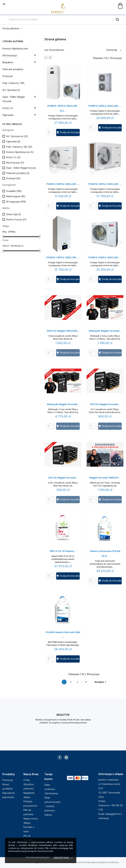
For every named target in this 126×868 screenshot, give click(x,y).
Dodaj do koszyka (68, 133)
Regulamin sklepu (29, 795)
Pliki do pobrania (28, 812)
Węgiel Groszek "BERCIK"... (105, 478)
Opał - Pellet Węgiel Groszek (14, 99)
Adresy (48, 815)
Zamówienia (51, 794)
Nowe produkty (8, 787)
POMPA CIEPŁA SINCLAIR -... (105, 106)
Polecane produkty (13, 69)
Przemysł (8, 76)
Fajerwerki (8, 115)
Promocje (8, 780)
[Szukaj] (63, 20)
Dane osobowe (50, 787)
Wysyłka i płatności (29, 787)
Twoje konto (48, 777)
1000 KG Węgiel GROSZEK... (63, 331)
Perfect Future (16, 220)
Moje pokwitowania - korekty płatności (52, 804)
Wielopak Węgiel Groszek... (105, 331)
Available (14, 191)
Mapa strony (31, 819)
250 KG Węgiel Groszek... (63, 478)
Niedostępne (16, 197)
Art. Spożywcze (11, 90)
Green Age (14, 214)
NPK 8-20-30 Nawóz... (63, 551)
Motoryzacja (10, 56)
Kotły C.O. (8, 108)
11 (86, 682)
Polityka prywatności (30, 804)
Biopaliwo (8, 63)
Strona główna (13, 41)
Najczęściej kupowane (9, 795)
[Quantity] (51, 133)
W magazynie (16, 202)
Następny (101, 682)
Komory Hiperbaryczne (15, 49)
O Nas (27, 780)
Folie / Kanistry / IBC (14, 83)
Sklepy (27, 823)
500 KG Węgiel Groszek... (105, 404)
